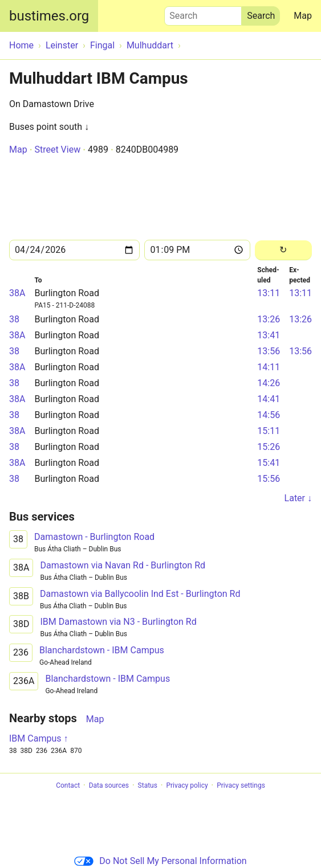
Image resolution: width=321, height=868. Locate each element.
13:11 (269, 293)
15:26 (269, 447)
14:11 (269, 367)
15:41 (269, 463)
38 (14, 319)
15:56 (269, 479)
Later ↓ (298, 498)
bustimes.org (49, 16)
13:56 (269, 351)
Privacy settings (241, 785)
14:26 (269, 383)
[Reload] (283, 250)
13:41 (269, 335)
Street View (57, 150)
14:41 (269, 399)
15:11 (269, 431)
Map (303, 16)
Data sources (109, 785)
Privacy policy (187, 785)
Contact (68, 785)
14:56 (269, 415)
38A (17, 293)
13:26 (269, 319)
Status (148, 785)
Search (203, 13)
